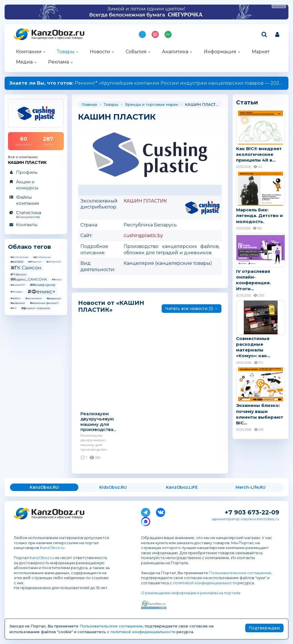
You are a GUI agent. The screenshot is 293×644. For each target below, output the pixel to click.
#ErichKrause (42, 257)
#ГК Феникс (19, 274)
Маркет (261, 52)
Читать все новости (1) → (192, 309)
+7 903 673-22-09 (252, 512)
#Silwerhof (54, 262)
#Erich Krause (19, 257)
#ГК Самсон (26, 268)
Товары (66, 52)
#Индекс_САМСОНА (29, 279)
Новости (100, 52)
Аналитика (175, 52)
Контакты (27, 225)
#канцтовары (34, 298)
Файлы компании (27, 200)
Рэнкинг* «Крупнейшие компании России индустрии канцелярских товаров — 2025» (147, 83)
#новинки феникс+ (44, 303)
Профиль (27, 172)
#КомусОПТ (18, 285)
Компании (29, 52)
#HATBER (17, 262)
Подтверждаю (264, 628)
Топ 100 (155, 34)
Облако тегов (29, 247)
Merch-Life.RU (251, 487)
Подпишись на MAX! (142, 34)
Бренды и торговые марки (152, 104)
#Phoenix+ (35, 262)
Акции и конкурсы (27, 185)
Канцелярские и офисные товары (57, 38)
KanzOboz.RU (44, 487)
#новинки (18, 303)
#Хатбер (15, 298)
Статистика (36, 214)
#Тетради (16, 292)
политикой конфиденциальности (205, 583)
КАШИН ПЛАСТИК (145, 201)
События (136, 52)
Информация (220, 52)
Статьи (247, 102)
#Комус (57, 279)
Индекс (168, 34)
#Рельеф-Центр (43, 285)
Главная (89, 104)
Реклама (59, 62)
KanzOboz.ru (52, 548)
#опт (13, 308)
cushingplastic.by (143, 235)
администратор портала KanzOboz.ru (246, 519)
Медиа (24, 62)
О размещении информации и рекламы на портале (191, 593)
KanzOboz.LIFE (182, 487)
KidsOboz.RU (113, 487)
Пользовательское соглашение (240, 573)
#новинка (54, 298)
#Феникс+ (41, 292)
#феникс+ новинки (36, 308)
